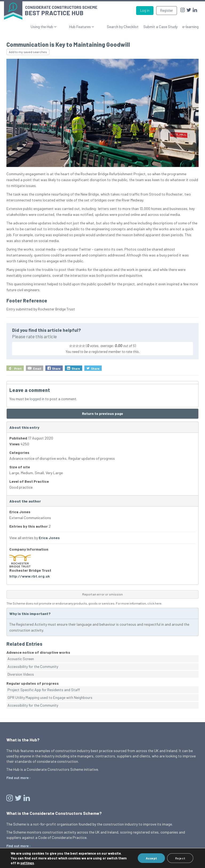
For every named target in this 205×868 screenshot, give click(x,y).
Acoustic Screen (21, 659)
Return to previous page (102, 414)
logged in (37, 399)
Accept (151, 858)
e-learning (190, 27)
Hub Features (88, 27)
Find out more (17, 778)
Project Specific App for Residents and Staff (44, 690)
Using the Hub (58, 27)
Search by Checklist (123, 27)
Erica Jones (49, 538)
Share (56, 369)
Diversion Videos (21, 674)
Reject (180, 858)
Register (167, 10)
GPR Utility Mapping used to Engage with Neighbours (50, 697)
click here (154, 603)
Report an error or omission (102, 594)
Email (37, 369)
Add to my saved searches (28, 52)
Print (18, 369)
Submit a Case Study (160, 27)
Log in (145, 10)
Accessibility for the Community (33, 666)
